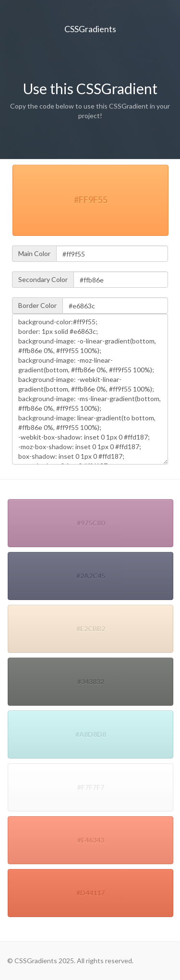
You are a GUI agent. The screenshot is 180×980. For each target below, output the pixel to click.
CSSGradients (90, 29)
